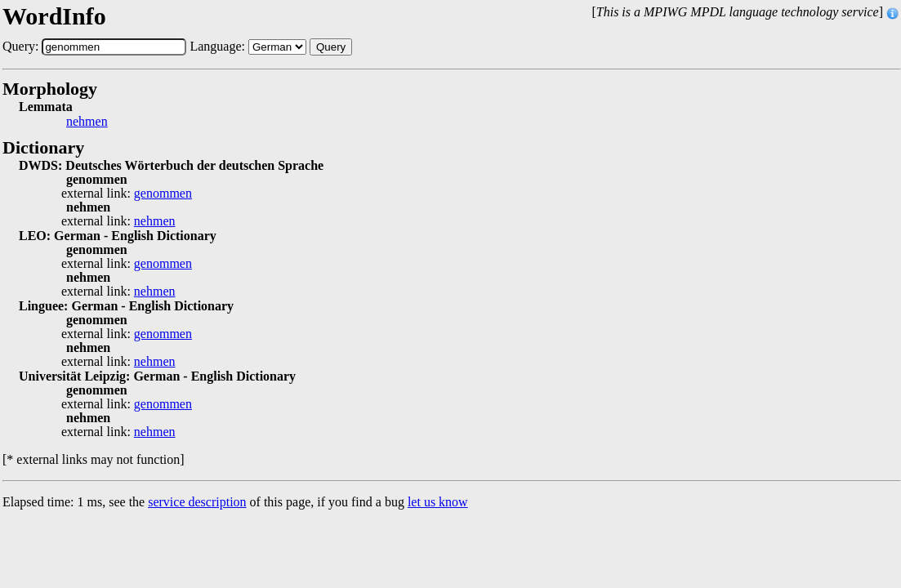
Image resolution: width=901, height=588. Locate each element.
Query (331, 47)
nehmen (87, 122)
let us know (438, 502)
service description (197, 502)
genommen (163, 194)
